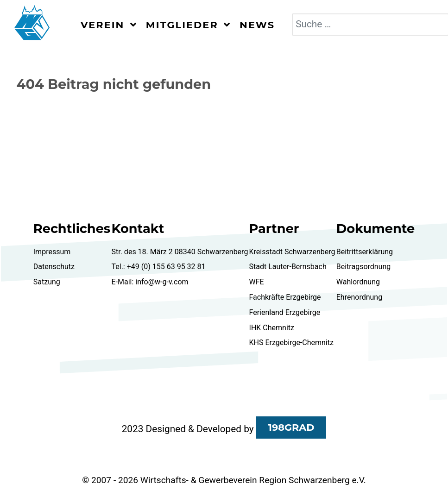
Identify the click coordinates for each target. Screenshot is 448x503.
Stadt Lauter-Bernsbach (288, 267)
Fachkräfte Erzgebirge (285, 297)
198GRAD (291, 427)
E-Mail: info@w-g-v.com (150, 282)
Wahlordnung (358, 282)
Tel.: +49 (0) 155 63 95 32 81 (158, 267)
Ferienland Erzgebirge (285, 312)
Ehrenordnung (359, 297)
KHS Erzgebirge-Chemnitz (291, 343)
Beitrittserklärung (365, 252)
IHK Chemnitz (272, 328)
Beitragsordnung (364, 267)
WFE (257, 282)
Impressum (52, 252)
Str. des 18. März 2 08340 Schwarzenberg (180, 252)
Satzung (47, 282)
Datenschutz (54, 267)
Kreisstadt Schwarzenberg (292, 252)
